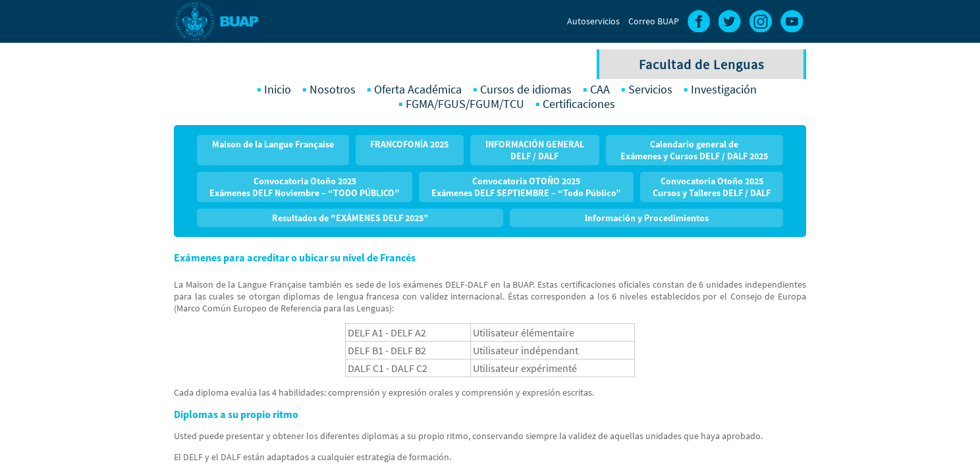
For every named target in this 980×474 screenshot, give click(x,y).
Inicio (278, 90)
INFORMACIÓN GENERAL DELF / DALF (535, 150)
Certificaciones (579, 104)
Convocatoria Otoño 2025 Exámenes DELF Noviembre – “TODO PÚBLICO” (305, 187)
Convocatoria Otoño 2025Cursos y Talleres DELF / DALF (712, 187)
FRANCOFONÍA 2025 (409, 144)
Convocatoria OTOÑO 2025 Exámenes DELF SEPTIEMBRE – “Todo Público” (526, 187)
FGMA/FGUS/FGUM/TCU (465, 104)
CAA (600, 90)
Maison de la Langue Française (273, 144)
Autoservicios (593, 21)
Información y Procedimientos (647, 218)
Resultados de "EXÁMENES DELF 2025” (350, 218)
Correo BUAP (654, 21)
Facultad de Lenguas (701, 64)
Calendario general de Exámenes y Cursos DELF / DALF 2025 (694, 150)
